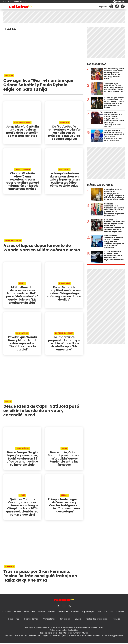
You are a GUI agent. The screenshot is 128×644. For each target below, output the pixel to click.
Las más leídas (97, 64)
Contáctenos (49, 620)
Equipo (78, 620)
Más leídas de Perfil (100, 185)
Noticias (18, 612)
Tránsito (116, 620)
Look (99, 612)
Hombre (51, 612)
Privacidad (65, 620)
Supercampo (88, 612)
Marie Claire (30, 612)
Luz (105, 612)
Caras (8, 612)
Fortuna (41, 612)
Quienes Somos (31, 620)
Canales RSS (13, 620)
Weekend (75, 612)
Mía (111, 612)
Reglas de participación (97, 620)
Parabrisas (63, 612)
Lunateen (120, 612)
